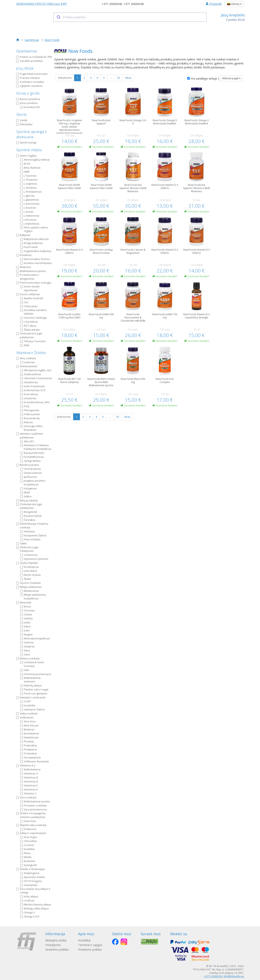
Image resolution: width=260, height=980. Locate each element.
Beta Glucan (29, 725)
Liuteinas (27, 362)
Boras (26, 606)
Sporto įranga (26, 142)
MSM (25, 492)
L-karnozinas (30, 204)
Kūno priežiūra (27, 103)
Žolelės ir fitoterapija (30, 869)
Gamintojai (32, 40)
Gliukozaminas (31, 473)
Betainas (27, 729)
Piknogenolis (30, 410)
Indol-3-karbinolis (32, 386)
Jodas (25, 622)
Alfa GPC (27, 441)
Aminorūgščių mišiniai (35, 160)
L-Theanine (29, 180)
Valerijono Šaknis (32, 709)
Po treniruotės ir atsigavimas (28, 277)
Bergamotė (29, 512)
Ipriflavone (29, 477)
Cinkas (26, 614)
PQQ (25, 406)
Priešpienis (29, 749)
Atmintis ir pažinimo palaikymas (30, 435)
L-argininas (29, 184)
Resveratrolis (30, 418)
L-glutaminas (30, 200)
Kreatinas (24, 255)
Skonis (21, 114)
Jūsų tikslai (25, 68)
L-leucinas (28, 208)
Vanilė (22, 120)
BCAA (25, 164)
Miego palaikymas (29, 587)
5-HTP (25, 701)
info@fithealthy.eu (234, 976)
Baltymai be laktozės (34, 239)
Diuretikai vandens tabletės (33, 312)
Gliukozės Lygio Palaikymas (27, 549)
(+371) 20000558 (213, 976)
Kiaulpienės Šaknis (33, 535)
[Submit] (58, 17)
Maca (25, 853)
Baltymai (23, 235)
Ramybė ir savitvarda (31, 697)
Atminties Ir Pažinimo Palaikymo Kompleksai (36, 447)
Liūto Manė (29, 571)
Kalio (25, 630)
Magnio (26, 634)
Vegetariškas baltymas (36, 251)
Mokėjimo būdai (56, 940)
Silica (25, 650)
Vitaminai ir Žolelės (31, 353)
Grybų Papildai (27, 563)
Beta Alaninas (30, 168)
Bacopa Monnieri (32, 453)
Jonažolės (28, 705)
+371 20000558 (134, 4)
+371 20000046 (112, 4)
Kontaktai (84, 940)
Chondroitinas (31, 469)
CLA (24, 302)
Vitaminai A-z (26, 765)
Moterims (24, 267)
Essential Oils (30, 107)
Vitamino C (28, 793)
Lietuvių (234, 4)
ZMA (25, 345)
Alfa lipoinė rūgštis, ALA (36, 370)
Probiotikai (28, 753)
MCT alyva (28, 326)
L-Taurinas (28, 176)
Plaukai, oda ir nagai (34, 689)
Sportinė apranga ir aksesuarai (32, 134)
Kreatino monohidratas (36, 263)
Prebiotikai (28, 745)
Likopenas (28, 398)
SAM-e (26, 496)
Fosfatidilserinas (32, 457)
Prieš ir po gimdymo (34, 693)
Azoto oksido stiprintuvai (30, 288)
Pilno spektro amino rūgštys (34, 229)
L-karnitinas (29, 322)
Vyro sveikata (26, 797)
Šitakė (26, 579)
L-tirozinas (28, 220)
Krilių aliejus (29, 896)
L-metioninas (30, 216)
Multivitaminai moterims (30, 680)
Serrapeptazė (30, 757)
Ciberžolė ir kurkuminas (36, 378)
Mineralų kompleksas (35, 638)
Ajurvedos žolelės (33, 877)
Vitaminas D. (29, 781)
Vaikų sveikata (27, 713)
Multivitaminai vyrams (35, 801)
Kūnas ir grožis (28, 93)
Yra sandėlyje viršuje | (203, 78)
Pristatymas (53, 945)
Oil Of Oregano (31, 881)
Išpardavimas (27, 51)
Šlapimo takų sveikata (31, 825)
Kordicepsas (30, 567)
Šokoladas (24, 124)
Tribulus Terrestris (33, 341)
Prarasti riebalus (28, 78)
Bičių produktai (27, 500)
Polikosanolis (30, 414)
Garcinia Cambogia (33, 318)
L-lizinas (27, 212)
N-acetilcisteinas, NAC (35, 402)
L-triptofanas (30, 224)
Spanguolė (28, 865)
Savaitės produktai (29, 61)
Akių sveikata (26, 358)
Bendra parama (28, 465)
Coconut (27, 845)
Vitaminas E (29, 785)
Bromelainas (30, 733)
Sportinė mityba (29, 150)
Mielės (26, 857)
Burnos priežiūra (28, 99)
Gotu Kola (28, 821)
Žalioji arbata (30, 330)
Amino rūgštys (26, 156)
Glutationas (29, 382)
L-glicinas (27, 196)
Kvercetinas (29, 394)
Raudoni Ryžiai (31, 516)
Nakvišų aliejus (31, 685)
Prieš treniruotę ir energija (34, 283)
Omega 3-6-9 (30, 916)
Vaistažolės (29, 885)
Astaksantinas (31, 374)
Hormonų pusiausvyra (36, 674)
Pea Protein (29, 247)
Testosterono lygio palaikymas (29, 335)
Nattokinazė (29, 737)
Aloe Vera (28, 721)
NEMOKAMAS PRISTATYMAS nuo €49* (42, 4)
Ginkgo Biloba (30, 461)
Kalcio (26, 626)
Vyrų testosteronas (34, 809)
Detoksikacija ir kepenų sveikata (32, 525)
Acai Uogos (29, 837)
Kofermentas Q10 (33, 390)
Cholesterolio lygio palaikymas (29, 506)
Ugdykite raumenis (29, 86)
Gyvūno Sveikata (28, 583)
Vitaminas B (29, 777)
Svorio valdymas (28, 294)
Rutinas (27, 422)
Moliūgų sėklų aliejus (35, 908)
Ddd (24, 670)
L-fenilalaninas (31, 192)
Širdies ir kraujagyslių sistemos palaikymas (31, 815)
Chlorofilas (29, 841)
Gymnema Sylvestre (34, 559)
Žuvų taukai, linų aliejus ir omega (33, 891)
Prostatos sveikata (33, 805)
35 (119, 78)
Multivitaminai (30, 769)
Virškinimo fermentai (34, 761)
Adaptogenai (30, 873)
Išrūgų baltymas (32, 243)
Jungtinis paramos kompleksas (33, 482)
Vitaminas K (29, 789)
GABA (21, 543)
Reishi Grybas (30, 575)
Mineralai (24, 602)
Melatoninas (30, 591)
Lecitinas (27, 900)
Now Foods (52, 40)
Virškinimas (25, 717)
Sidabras (27, 646)
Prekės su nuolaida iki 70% (34, 57)
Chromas (27, 610)
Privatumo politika (90, 949)
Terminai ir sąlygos (90, 945)
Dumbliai (27, 849)
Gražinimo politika (57, 949)
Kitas (128, 78)
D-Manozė (28, 829)
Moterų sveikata (28, 658)
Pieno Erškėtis (30, 539)
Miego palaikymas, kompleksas (33, 596)
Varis (25, 654)
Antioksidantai (27, 366)
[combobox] (130, 17)
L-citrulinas (28, 188)
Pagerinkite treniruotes (32, 74)
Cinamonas (29, 555)
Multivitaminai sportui (31, 271)
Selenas (27, 642)
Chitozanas (29, 306)
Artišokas (28, 531)
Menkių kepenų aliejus (36, 904)
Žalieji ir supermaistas (31, 833)
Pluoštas (27, 741)
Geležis (26, 618)
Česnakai (28, 520)
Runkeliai (28, 861)
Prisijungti (214, 4)
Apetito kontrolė (32, 298)
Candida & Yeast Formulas (32, 664)
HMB (25, 172)
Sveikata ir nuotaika (30, 82)
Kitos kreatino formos (35, 259)
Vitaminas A (29, 773)
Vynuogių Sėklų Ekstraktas (31, 428)
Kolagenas (28, 488)
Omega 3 (27, 912)
